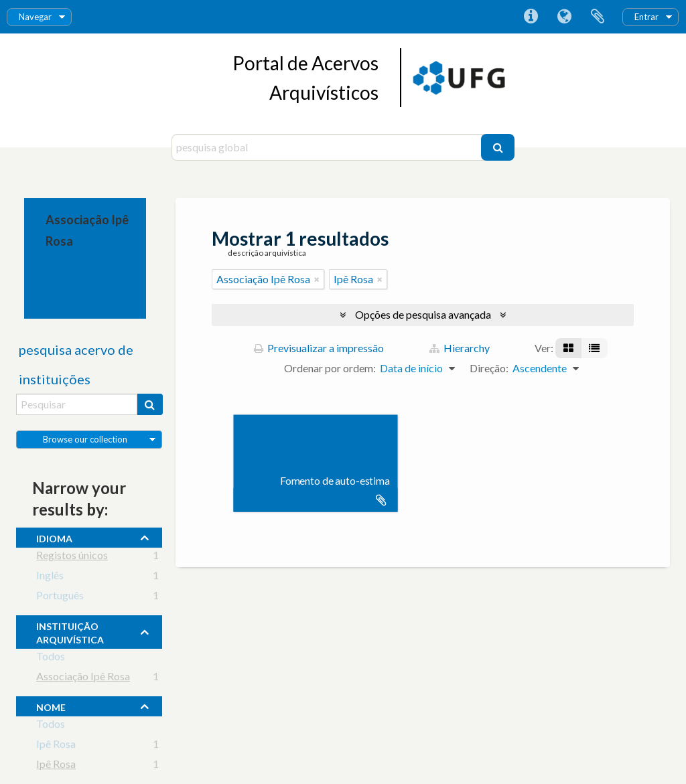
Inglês (50, 577)
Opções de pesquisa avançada (423, 314)
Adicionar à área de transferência (381, 500)
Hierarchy (460, 348)
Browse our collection (85, 439)
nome (51, 706)
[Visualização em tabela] (594, 348)
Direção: (489, 368)
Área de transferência (598, 17)
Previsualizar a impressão (319, 348)
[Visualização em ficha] (568, 348)
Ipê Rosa (56, 746)
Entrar (646, 17)
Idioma (564, 17)
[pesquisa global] (328, 147)
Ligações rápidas (531, 17)
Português (60, 598)
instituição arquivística (70, 631)
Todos (51, 658)
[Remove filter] (317, 279)
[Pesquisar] (498, 147)
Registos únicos (72, 557)
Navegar (35, 17)
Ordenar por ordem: (330, 368)
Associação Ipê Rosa (83, 679)
